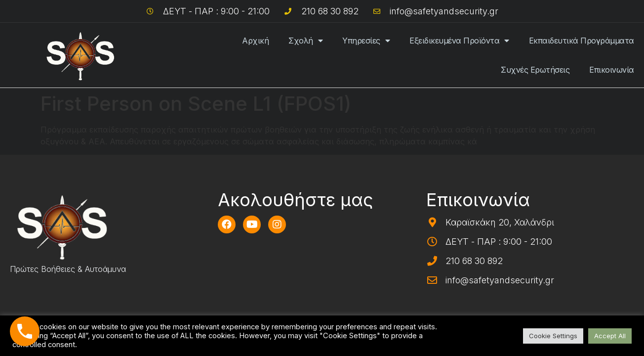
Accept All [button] (610, 336)
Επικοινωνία (612, 70)
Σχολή (305, 41)
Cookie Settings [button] (553, 336)
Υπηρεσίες (366, 41)
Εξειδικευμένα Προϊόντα (459, 41)
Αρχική (255, 41)
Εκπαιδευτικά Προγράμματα (582, 41)
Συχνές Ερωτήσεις (535, 70)
